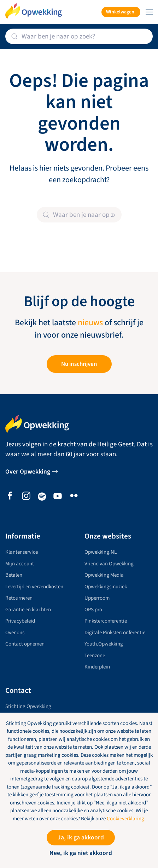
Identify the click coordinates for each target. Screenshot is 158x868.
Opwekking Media (104, 575)
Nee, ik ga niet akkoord (81, 853)
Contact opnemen (25, 644)
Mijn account (20, 564)
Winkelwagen (120, 12)
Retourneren (19, 598)
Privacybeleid (20, 621)
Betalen (14, 575)
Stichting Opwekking (28, 706)
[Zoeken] (79, 36)
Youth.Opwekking (104, 644)
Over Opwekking (28, 472)
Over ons (15, 633)
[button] (149, 12)
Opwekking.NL (101, 552)
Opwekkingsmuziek (106, 587)
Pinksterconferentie (106, 621)
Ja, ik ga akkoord (81, 837)
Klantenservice (22, 552)
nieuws (90, 323)
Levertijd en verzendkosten (34, 587)
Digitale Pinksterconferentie (115, 633)
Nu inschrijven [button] (79, 364)
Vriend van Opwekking (109, 564)
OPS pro (93, 610)
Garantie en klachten (28, 610)
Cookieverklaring (125, 819)
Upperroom (97, 598)
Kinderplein (97, 667)
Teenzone (95, 656)
